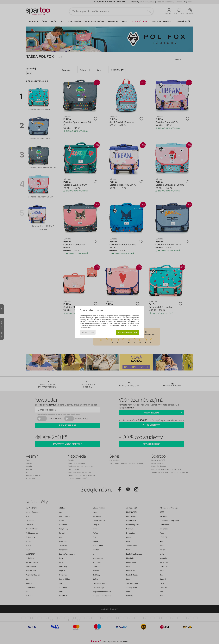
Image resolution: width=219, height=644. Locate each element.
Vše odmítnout (88, 332)
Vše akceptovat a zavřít (128, 332)
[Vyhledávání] (149, 11)
